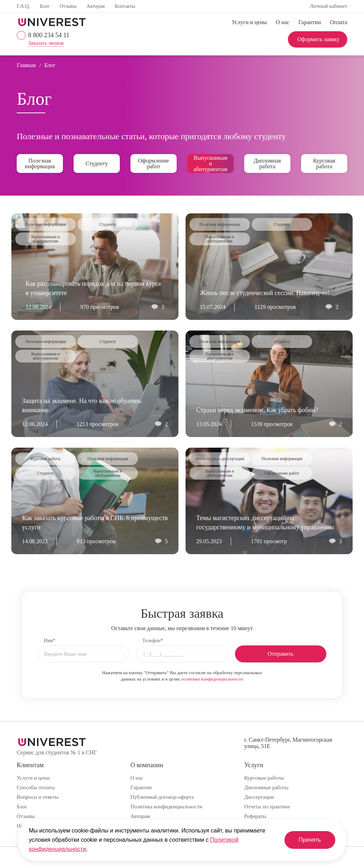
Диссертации (259, 797)
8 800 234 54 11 (49, 35)
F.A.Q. (23, 6)
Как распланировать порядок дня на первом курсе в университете (93, 288)
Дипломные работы (266, 787)
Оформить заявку (318, 39)
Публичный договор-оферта (162, 797)
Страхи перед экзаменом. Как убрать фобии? (257, 410)
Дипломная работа (267, 163)
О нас (283, 22)
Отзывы (68, 6)
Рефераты (255, 816)
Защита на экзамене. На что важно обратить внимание (82, 405)
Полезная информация (40, 163)
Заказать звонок (46, 43)
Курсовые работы (264, 778)
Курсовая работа (324, 163)
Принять (310, 840)
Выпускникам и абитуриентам (210, 163)
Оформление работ (153, 163)
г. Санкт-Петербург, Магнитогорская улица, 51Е (288, 743)
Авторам (95, 6)
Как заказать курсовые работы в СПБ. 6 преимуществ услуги (95, 523)
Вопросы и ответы (38, 797)
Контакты (125, 6)
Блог (45, 6)
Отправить (281, 654)
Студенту (97, 163)
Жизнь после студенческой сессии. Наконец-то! (265, 293)
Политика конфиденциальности (166, 807)
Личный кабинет (328, 6)
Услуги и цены (249, 22)
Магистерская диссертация (220, 459)
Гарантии (310, 22)
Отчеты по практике (267, 807)
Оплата (339, 22)
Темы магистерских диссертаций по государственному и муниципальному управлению (265, 523)
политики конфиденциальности (212, 679)
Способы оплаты (36, 787)
